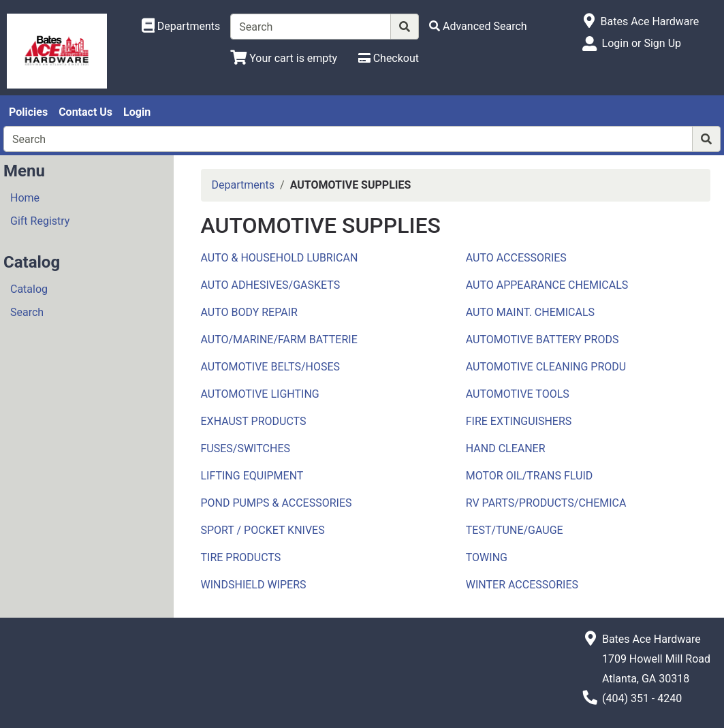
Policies (28, 112)
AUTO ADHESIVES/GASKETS (271, 285)
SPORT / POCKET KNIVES (263, 530)
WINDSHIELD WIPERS (254, 585)
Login (137, 112)
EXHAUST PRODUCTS (254, 421)
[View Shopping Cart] (284, 58)
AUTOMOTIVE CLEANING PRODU (546, 367)
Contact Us (85, 112)
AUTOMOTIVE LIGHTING (260, 394)
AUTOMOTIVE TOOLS (518, 394)
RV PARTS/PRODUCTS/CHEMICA (546, 503)
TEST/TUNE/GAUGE (515, 530)
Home (25, 198)
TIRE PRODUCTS (241, 557)
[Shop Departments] (181, 27)
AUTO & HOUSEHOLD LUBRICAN (280, 258)
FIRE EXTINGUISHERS (519, 421)
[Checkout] (389, 58)
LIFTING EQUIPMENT (252, 476)
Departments (243, 185)
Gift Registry (40, 221)
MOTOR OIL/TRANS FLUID (530, 476)
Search (27, 312)
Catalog (29, 289)
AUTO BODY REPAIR (249, 312)
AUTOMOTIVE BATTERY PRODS (542, 339)
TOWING (487, 557)
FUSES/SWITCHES (246, 448)
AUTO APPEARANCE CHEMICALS (547, 285)
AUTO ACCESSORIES (516, 258)
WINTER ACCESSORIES (522, 585)
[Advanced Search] (478, 26)
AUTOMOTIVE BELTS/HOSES (271, 367)
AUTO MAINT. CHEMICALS (530, 312)
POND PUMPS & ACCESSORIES (277, 503)
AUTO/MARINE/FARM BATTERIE (279, 339)
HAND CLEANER (506, 448)
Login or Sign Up (642, 43)
